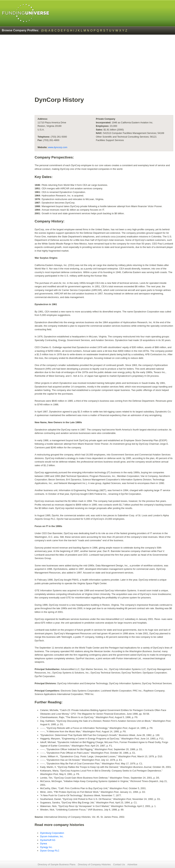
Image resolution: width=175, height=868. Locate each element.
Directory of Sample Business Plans (57, 864)
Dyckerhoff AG (48, 840)
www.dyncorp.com (58, 147)
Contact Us (119, 864)
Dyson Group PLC (50, 851)
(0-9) (44, 31)
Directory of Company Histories (94, 864)
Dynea (44, 843)
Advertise (132, 864)
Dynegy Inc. (46, 847)
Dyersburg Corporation (52, 833)
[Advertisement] (87, 65)
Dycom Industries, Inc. (52, 836)
